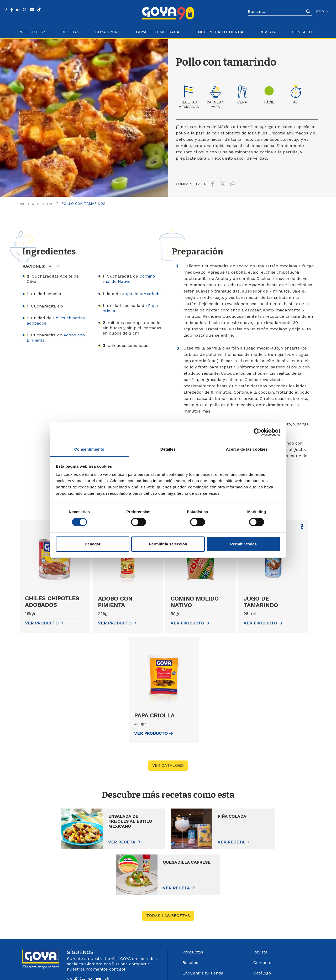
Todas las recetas (168, 867)
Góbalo (189, 969)
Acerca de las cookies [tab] (247, 449)
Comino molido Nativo (129, 276)
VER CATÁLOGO (168, 763)
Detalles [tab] (168, 449)
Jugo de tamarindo (141, 291)
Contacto (303, 32)
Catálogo (262, 925)
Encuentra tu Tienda (219, 32)
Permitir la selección (168, 544)
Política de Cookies (273, 969)
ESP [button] (321, 12)
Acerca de (193, 946)
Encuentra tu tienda (203, 925)
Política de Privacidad (237, 969)
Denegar (92, 544)
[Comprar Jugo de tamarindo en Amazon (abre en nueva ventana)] (302, 524)
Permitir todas (243, 544)
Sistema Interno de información (273, 938)
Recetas (70, 32)
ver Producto (44, 621)
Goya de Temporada (158, 32)
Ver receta (79, 840)
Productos (193, 904)
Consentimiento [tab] (89, 449)
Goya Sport (108, 32)
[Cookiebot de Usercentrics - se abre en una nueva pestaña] (257, 432)
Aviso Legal (207, 969)
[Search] (276, 12)
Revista (268, 32)
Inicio (24, 201)
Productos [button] (31, 32)
